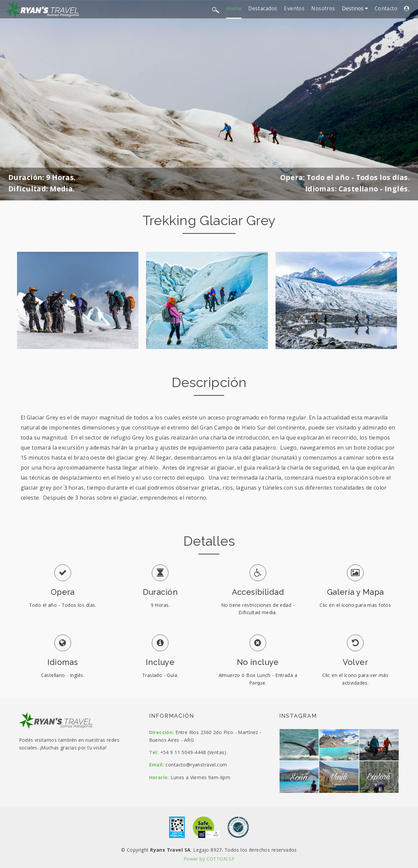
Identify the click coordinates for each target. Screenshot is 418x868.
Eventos (294, 9)
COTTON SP (221, 859)
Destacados (263, 9)
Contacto (386, 9)
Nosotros (323, 9)
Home (234, 9)
